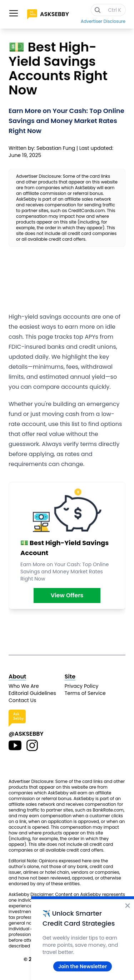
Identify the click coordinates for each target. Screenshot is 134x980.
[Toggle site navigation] (14, 13)
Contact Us (22, 700)
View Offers (67, 595)
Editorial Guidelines (32, 693)
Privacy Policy (82, 686)
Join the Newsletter (83, 966)
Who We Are (24, 686)
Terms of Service (85, 693)
